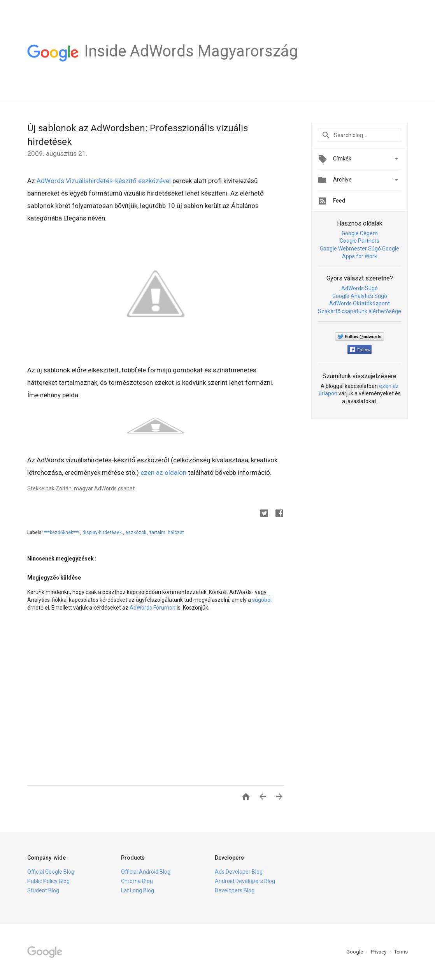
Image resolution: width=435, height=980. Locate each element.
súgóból (262, 600)
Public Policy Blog (48, 881)
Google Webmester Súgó (350, 249)
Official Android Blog (146, 872)
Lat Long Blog (138, 890)
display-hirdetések (103, 532)
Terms (401, 952)
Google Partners (360, 241)
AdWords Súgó (360, 288)
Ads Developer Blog (239, 872)
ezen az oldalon (163, 472)
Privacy (379, 952)
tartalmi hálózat (167, 532)
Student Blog (43, 890)
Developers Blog (235, 890)
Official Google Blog (51, 872)
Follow (360, 350)
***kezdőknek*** (62, 532)
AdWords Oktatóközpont (360, 303)
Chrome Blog (137, 881)
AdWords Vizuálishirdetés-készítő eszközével (104, 181)
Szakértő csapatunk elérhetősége (360, 311)
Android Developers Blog (245, 881)
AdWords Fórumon (153, 608)
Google (355, 952)
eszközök (136, 532)
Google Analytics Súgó (360, 296)
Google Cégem (360, 233)
